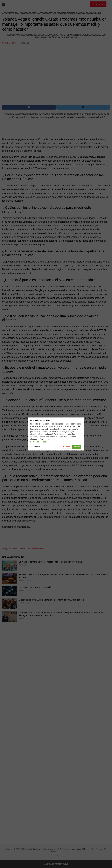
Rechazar (67, 447)
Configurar (36, 447)
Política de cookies (38, 442)
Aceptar (77, 447)
